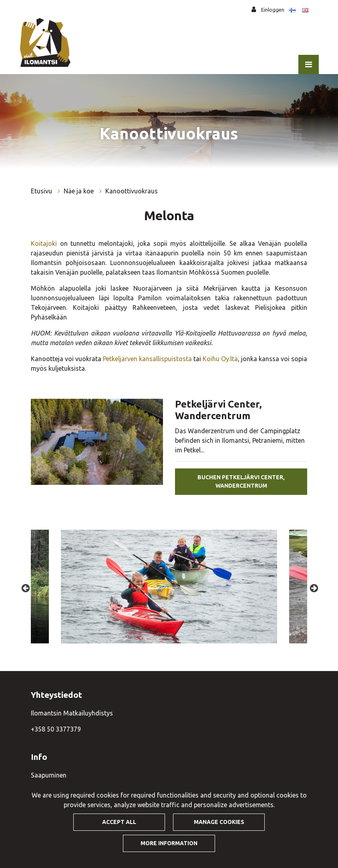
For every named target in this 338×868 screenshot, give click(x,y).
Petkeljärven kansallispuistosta (147, 359)
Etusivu (42, 191)
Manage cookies (219, 822)
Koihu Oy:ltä (220, 359)
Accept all (119, 822)
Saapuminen (49, 775)
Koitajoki (44, 243)
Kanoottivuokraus (132, 191)
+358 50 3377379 (56, 729)
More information (169, 843)
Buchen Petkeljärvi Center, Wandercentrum (241, 481)
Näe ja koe (79, 191)
